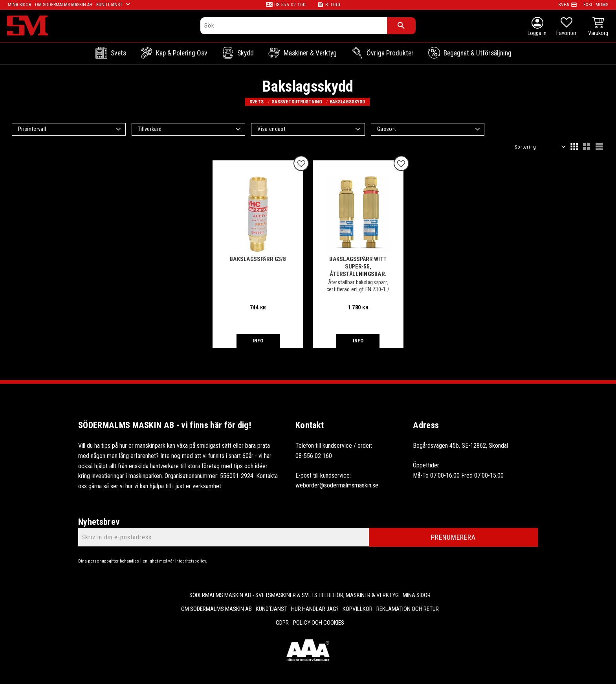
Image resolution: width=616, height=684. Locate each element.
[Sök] (401, 26)
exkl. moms (596, 5)
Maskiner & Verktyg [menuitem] (310, 53)
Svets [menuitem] (118, 53)
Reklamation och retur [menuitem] (408, 609)
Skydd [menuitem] (246, 53)
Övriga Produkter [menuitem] (390, 53)
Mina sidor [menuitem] (417, 595)
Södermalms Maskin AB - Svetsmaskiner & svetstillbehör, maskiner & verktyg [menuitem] (294, 595)
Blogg (333, 5)
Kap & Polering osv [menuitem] (182, 53)
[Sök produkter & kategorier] (294, 26)
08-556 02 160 (290, 5)
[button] (566, 28)
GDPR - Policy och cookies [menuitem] (310, 623)
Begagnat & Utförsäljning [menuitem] (478, 53)
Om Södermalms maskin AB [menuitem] (216, 609)
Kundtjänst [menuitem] (271, 609)
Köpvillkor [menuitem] (357, 609)
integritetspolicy (191, 561)
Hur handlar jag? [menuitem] (315, 609)
